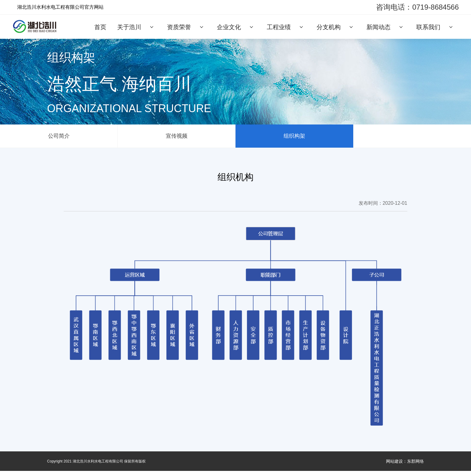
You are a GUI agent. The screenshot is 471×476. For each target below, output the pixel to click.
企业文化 (229, 27)
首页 (100, 27)
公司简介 (59, 139)
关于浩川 (129, 27)
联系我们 (428, 27)
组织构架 (294, 139)
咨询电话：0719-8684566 (417, 7)
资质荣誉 (179, 27)
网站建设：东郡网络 (405, 466)
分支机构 (329, 27)
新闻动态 (378, 27)
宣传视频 (177, 139)
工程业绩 (279, 27)
